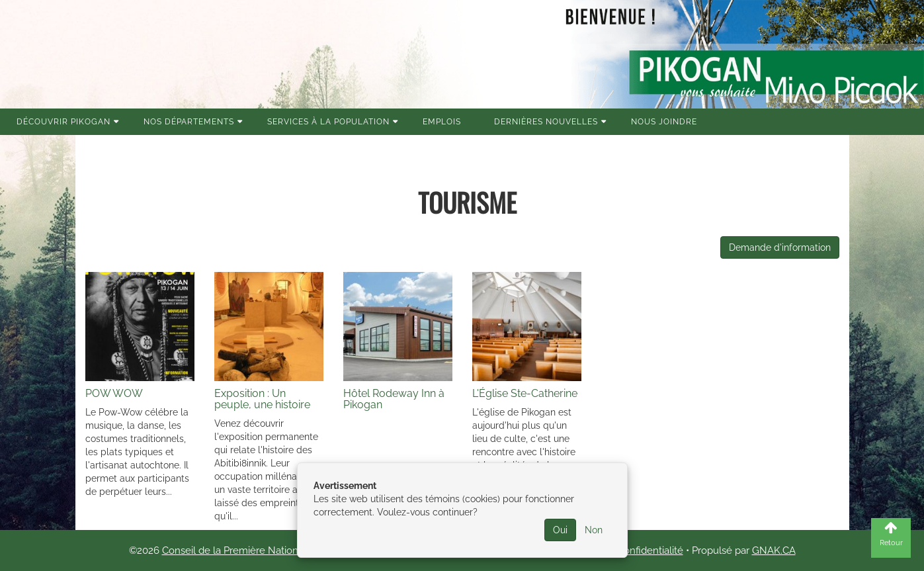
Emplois (442, 122)
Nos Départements (189, 122)
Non (594, 530)
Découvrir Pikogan (63, 122)
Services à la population (328, 122)
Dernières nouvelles (546, 122)
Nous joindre (664, 122)
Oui (560, 530)
